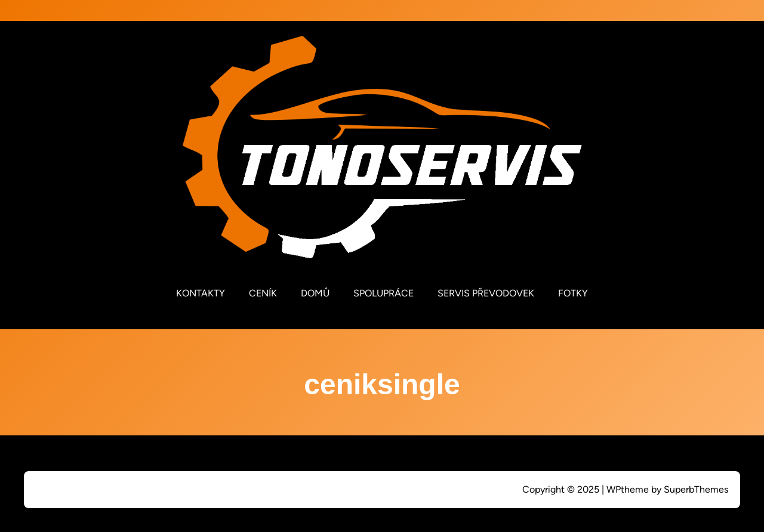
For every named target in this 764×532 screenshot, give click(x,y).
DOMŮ (315, 293)
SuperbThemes (696, 489)
